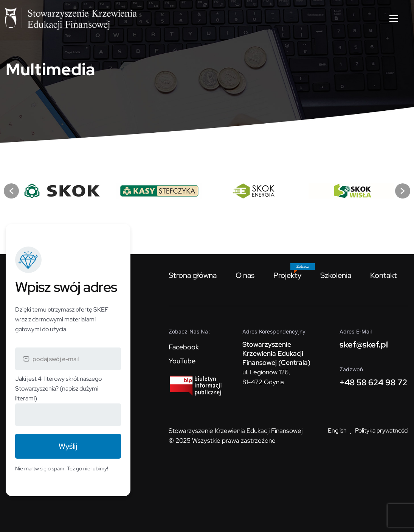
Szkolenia (336, 275)
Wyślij (68, 446)
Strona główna (193, 275)
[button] (11, 191)
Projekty (287, 275)
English (337, 430)
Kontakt (384, 275)
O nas (245, 275)
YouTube (182, 361)
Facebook (184, 347)
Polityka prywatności (382, 430)
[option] (63, 191)
